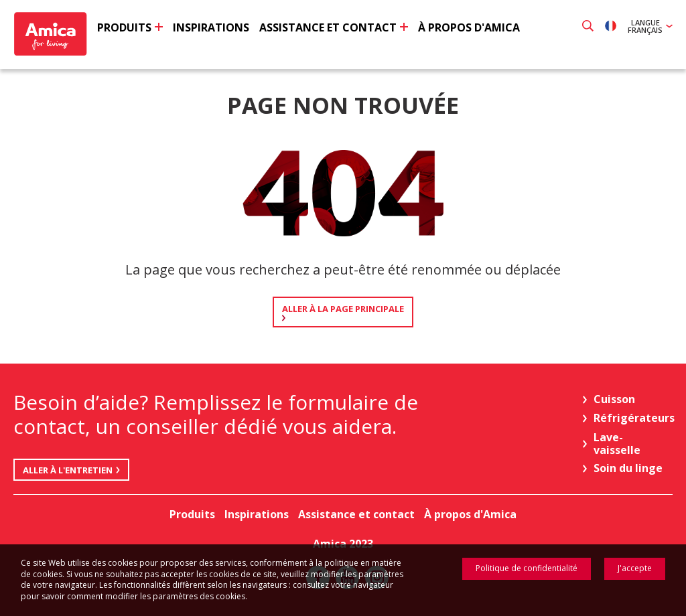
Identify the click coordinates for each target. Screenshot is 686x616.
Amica (52, 34)
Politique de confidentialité (527, 568)
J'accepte (635, 568)
